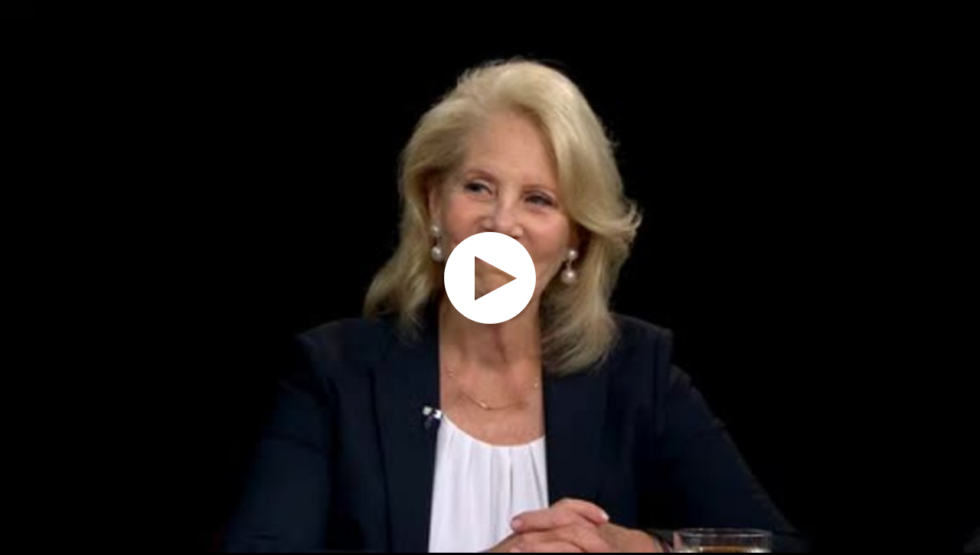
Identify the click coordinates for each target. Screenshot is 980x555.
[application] (490, 277)
